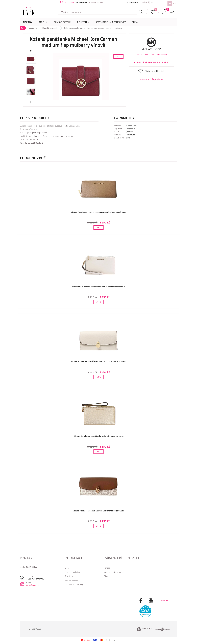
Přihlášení (147, 3)
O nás (67, 565)
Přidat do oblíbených (154, 71)
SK (170, 3)
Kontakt (107, 565)
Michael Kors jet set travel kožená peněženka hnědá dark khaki (98, 212)
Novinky (28, 22)
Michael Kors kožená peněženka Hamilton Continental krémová (98, 360)
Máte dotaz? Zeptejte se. (151, 79)
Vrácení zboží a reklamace (115, 569)
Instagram (164, 598)
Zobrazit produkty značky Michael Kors (151, 54)
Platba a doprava (71, 578)
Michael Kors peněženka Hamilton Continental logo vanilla (98, 509)
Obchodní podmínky (73, 569)
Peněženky (83, 23)
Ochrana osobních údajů (74, 582)
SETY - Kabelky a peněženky (111, 22)
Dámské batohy (62, 22)
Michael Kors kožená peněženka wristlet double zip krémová (99, 286)
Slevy (135, 22)
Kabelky (43, 23)
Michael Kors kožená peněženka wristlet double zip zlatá (98, 434)
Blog (106, 574)
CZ (175, 3)
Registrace (69, 574)
